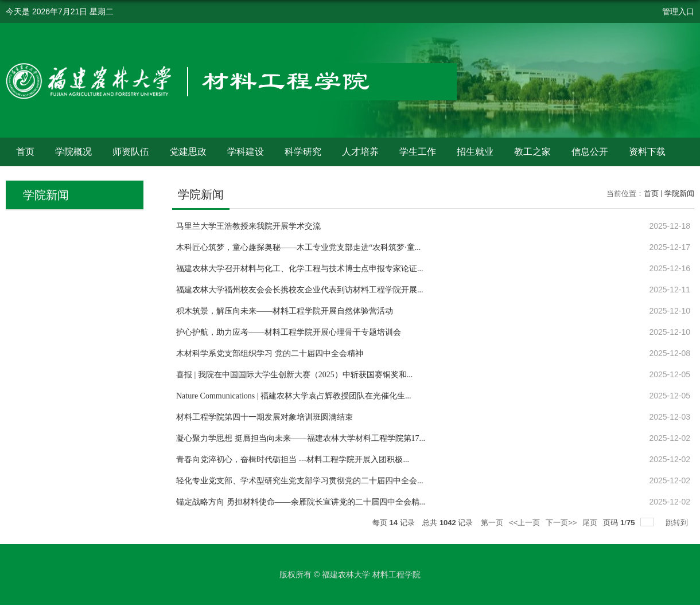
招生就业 (475, 152)
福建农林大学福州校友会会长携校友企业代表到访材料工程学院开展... (300, 290)
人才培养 (360, 152)
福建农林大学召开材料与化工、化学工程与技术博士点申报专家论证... (300, 269)
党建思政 (188, 152)
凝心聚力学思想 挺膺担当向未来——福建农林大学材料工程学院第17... (301, 438)
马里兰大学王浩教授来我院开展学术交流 (248, 226)
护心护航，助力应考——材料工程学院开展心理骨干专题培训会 (289, 332)
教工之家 (532, 152)
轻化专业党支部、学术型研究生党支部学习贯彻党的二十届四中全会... (300, 481)
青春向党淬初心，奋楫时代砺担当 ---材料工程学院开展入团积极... (293, 460)
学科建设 (246, 152)
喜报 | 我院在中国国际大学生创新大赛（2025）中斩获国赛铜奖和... (294, 375)
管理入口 (678, 11)
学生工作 (418, 152)
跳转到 (678, 523)
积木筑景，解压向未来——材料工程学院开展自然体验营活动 (285, 311)
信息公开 (590, 152)
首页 (25, 152)
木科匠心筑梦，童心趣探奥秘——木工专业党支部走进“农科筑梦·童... (298, 247)
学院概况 (73, 152)
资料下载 (647, 152)
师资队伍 (131, 152)
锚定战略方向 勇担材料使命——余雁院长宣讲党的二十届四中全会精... (301, 502)
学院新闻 (679, 193)
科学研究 (303, 152)
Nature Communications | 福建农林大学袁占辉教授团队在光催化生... (294, 396)
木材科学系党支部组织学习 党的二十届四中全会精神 (270, 353)
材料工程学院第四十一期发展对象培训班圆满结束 (265, 417)
